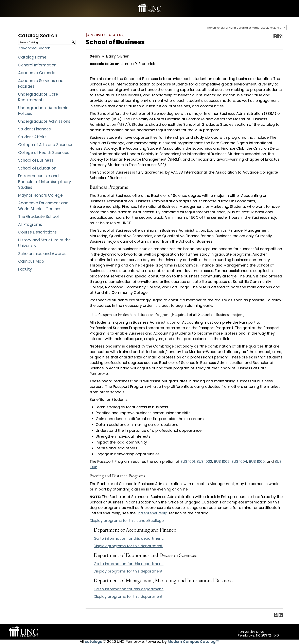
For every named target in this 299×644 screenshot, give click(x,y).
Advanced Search (34, 48)
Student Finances (34, 129)
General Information (37, 65)
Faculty (25, 269)
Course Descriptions (37, 232)
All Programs (30, 224)
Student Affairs (32, 137)
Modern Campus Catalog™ (193, 641)
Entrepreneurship (152, 513)
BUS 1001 (188, 461)
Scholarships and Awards (42, 254)
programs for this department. (128, 546)
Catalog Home (32, 57)
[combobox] (246, 28)
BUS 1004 (239, 461)
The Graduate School (38, 217)
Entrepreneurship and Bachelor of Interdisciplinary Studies (45, 182)
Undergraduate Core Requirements (38, 97)
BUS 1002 (204, 461)
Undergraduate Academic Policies (43, 111)
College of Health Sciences (44, 153)
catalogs (93, 641)
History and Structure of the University (45, 243)
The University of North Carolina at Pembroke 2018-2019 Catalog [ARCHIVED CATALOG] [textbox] (247, 28)
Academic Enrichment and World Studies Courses (43, 206)
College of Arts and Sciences (46, 145)
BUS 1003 (222, 461)
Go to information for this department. (129, 538)
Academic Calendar (38, 73)
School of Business (36, 160)
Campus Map (31, 261)
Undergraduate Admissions (44, 121)
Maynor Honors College (40, 195)
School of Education (37, 168)
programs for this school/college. (127, 521)
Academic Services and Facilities (41, 84)
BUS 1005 (257, 461)
